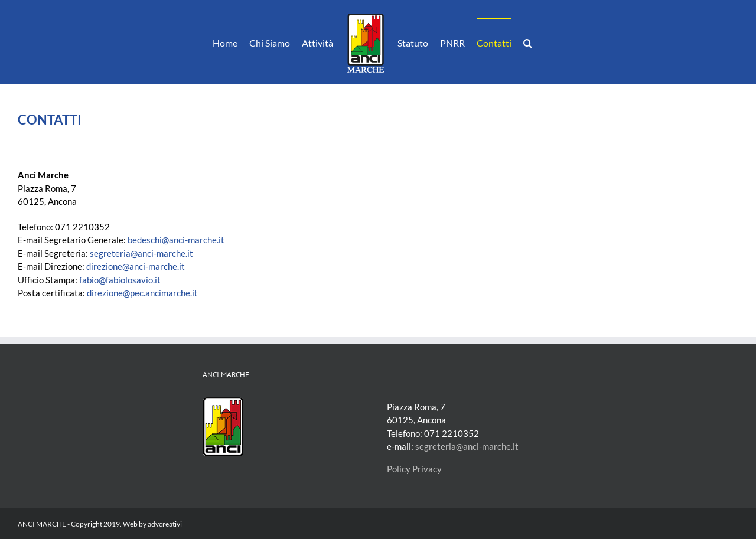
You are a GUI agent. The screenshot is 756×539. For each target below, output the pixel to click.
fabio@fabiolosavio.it (120, 280)
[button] (528, 43)
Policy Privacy (414, 469)
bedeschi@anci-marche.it (176, 240)
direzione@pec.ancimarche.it (142, 293)
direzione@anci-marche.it (136, 266)
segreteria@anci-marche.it (141, 253)
